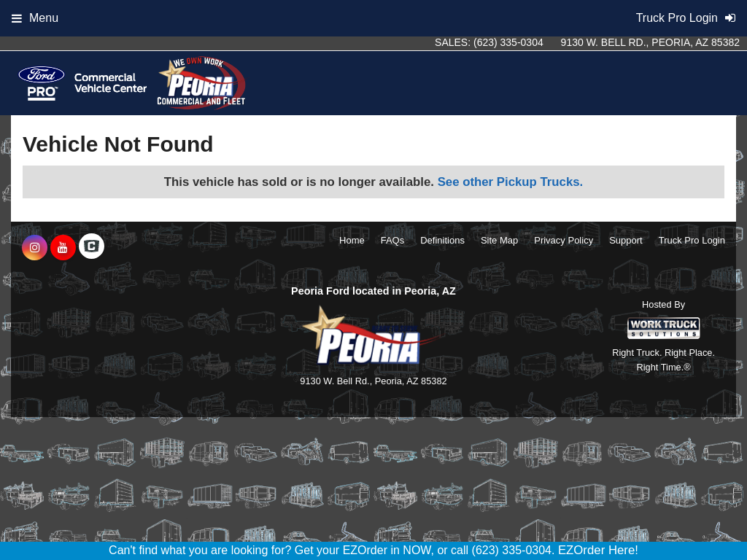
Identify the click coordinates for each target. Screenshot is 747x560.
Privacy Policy (564, 240)
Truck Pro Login (692, 240)
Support (626, 240)
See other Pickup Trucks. (511, 182)
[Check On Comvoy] (92, 248)
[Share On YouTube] (63, 248)
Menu (35, 18)
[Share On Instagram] (35, 248)
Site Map (499, 240)
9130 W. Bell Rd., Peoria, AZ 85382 (650, 42)
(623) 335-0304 (508, 42)
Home (352, 240)
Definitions (442, 240)
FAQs (393, 240)
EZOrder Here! (598, 550)
